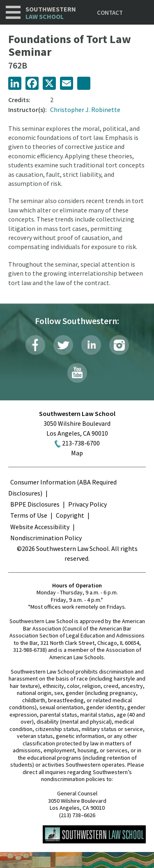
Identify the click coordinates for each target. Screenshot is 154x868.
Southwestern (51, 13)
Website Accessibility (40, 527)
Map (77, 453)
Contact (110, 13)
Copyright (70, 515)
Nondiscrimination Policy (46, 538)
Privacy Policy (87, 504)
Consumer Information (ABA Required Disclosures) (62, 488)
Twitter (63, 345)
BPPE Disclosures (35, 504)
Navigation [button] (13, 12)
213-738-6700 (81, 443)
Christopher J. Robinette (85, 110)
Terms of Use (29, 515)
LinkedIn (91, 345)
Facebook (35, 345)
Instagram (119, 345)
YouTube (77, 373)
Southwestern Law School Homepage (94, 834)
